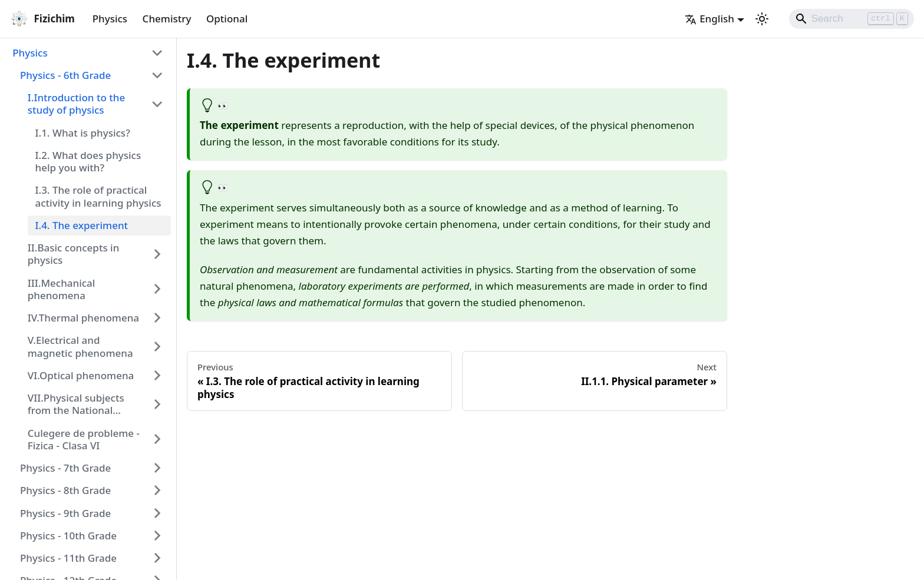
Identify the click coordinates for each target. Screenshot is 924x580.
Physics (110, 19)
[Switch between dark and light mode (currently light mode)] (762, 19)
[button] (88, 52)
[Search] (852, 19)
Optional (227, 19)
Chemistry (167, 19)
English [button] (709, 19)
